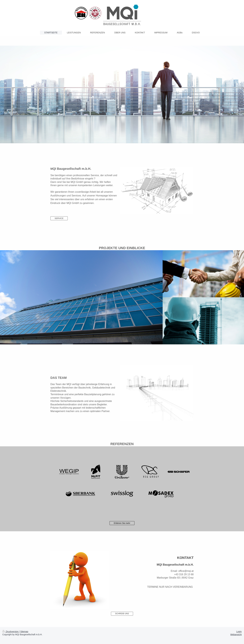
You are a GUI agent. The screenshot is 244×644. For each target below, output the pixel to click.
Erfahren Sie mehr (122, 523)
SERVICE (59, 218)
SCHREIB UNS (122, 614)
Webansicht (236, 634)
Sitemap (24, 632)
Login (239, 632)
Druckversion (11, 632)
